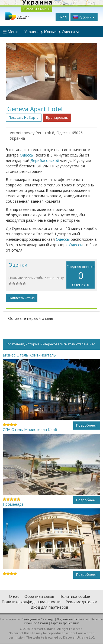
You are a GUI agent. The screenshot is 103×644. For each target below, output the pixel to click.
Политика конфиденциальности (31, 602)
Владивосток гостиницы (73, 619)
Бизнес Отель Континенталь (29, 355)
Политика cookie (75, 596)
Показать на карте (24, 118)
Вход (62, 17)
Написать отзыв (22, 298)
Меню (11, 32)
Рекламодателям (81, 602)
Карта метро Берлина (65, 623)
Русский (84, 17)
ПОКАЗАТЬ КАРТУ (36, 9)
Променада (13, 504)
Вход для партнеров (49, 607)
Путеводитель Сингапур (38, 619)
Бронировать (57, 118)
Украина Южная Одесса (52, 32)
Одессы (27, 155)
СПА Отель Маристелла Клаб (30, 429)
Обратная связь (39, 596)
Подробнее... (87, 425)
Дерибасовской (45, 160)
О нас (14, 596)
